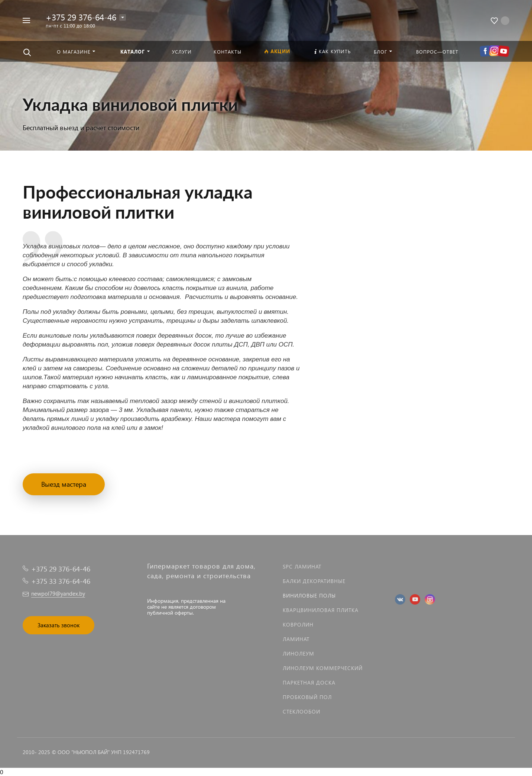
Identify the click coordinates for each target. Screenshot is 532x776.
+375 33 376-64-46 (61, 581)
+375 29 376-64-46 (81, 17)
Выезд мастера (64, 484)
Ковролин (298, 624)
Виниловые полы (309, 595)
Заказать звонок (59, 625)
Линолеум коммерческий (323, 668)
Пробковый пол (307, 697)
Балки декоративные (314, 581)
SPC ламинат (302, 566)
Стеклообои (301, 711)
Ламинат (296, 639)
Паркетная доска (309, 682)
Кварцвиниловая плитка (321, 610)
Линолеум (299, 653)
